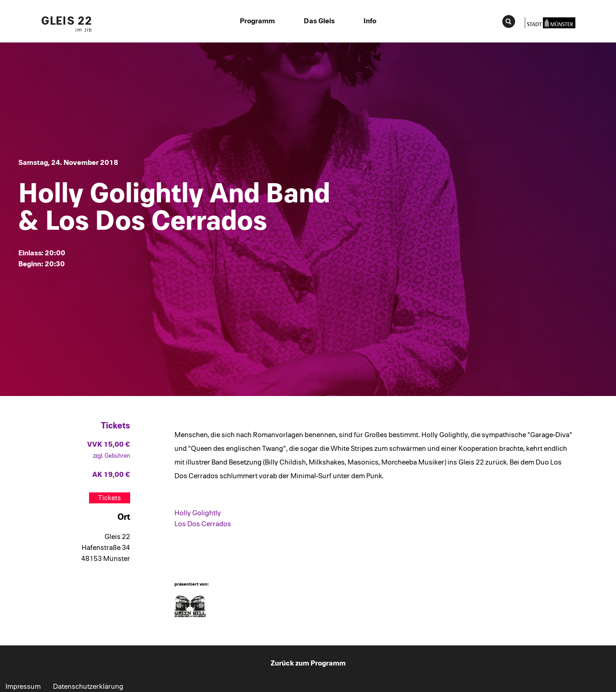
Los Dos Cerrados (203, 524)
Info (370, 21)
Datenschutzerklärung (88, 687)
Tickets (110, 498)
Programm (257, 21)
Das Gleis (319, 21)
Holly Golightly (198, 513)
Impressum (23, 687)
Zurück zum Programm (308, 663)
